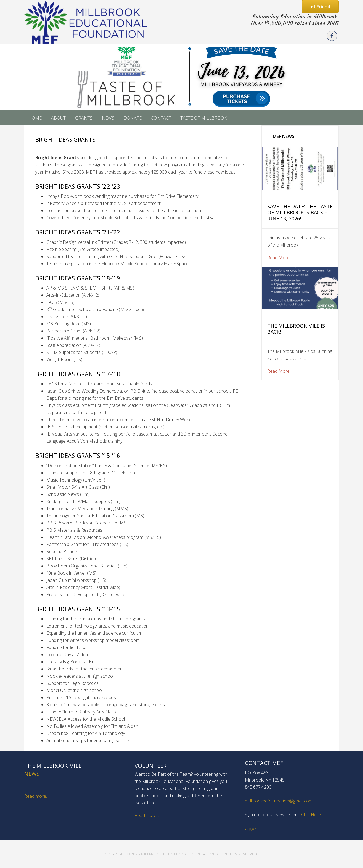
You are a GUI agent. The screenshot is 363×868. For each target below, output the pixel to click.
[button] (181, 77)
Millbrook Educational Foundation (86, 22)
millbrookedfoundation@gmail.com (279, 801)
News (32, 774)
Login (250, 828)
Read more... (36, 796)
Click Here (311, 815)
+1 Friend (320, 7)
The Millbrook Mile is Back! (296, 329)
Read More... (280, 258)
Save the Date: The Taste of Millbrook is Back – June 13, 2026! (300, 212)
